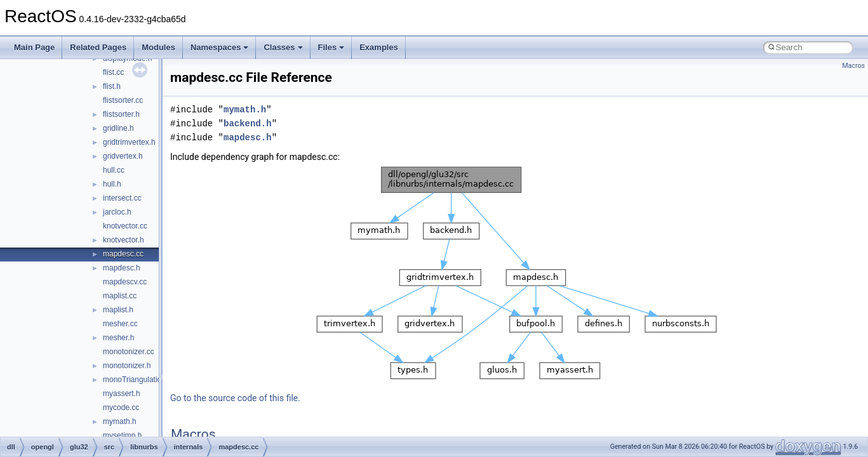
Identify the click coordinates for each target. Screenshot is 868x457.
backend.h (248, 123)
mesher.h (118, 338)
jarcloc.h (117, 212)
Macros (853, 66)
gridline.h (118, 128)
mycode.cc (121, 407)
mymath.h (120, 421)
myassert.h (122, 394)
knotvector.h (124, 240)
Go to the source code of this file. (235, 398)
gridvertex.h (123, 156)
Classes (283, 47)
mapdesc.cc (123, 254)
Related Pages (98, 47)
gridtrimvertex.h (129, 142)
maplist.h (118, 310)
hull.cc (114, 170)
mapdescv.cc (125, 282)
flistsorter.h (121, 114)
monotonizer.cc (129, 352)
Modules (158, 47)
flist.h (112, 86)
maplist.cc (120, 296)
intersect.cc (122, 198)
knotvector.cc (125, 226)
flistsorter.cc (123, 100)
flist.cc (113, 72)
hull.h (112, 184)
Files (331, 47)
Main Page (34, 47)
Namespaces (220, 47)
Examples (379, 47)
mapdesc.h (122, 268)
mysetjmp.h (122, 435)
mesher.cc (120, 324)
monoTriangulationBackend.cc (154, 380)
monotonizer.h (127, 366)
